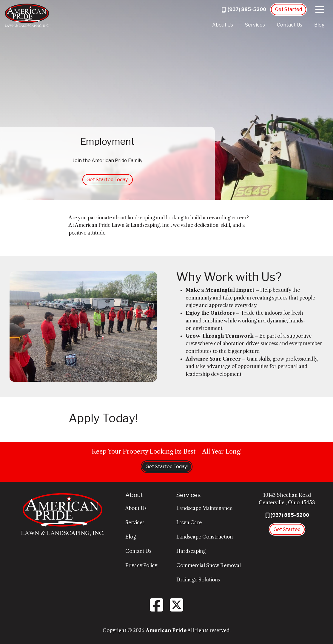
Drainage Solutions (198, 580)
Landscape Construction (205, 537)
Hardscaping (191, 551)
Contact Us (290, 25)
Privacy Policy (141, 565)
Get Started (289, 9)
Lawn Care (189, 522)
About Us (223, 25)
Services (255, 25)
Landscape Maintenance (204, 508)
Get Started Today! (108, 180)
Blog (319, 25)
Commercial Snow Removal (209, 565)
